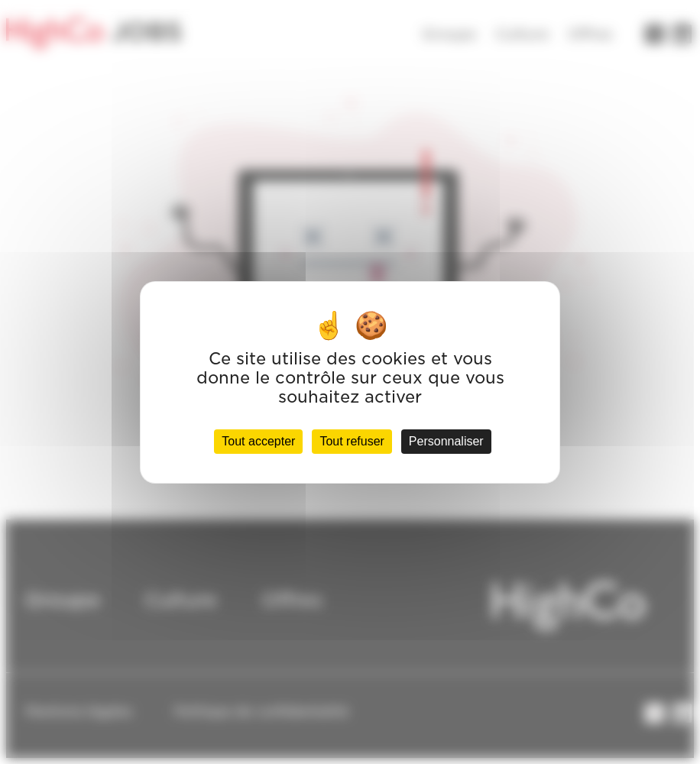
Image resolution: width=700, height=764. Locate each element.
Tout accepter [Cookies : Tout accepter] (258, 441)
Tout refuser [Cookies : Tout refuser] (352, 441)
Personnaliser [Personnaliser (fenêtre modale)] (446, 441)
